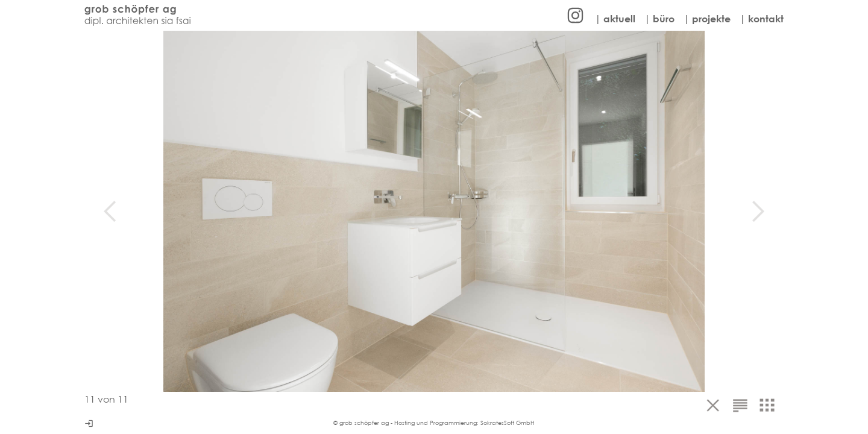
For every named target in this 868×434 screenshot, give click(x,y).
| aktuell (615, 19)
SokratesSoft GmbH (508, 423)
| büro (659, 19)
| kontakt (762, 19)
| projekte (707, 19)
